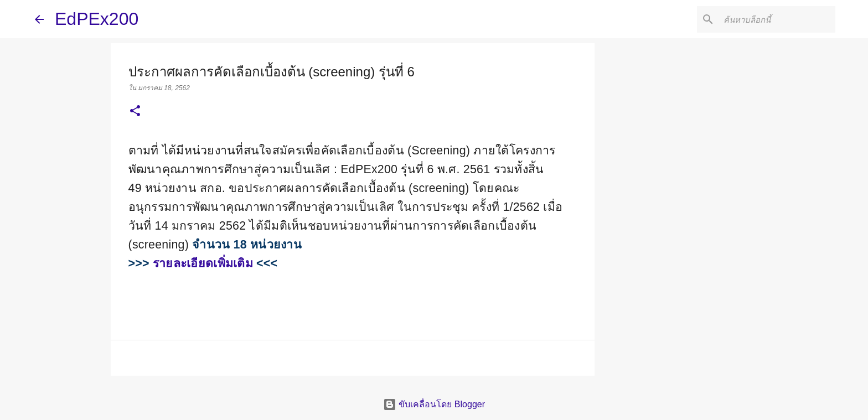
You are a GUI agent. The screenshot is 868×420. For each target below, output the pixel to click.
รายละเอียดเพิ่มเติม (203, 263)
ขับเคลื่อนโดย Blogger (434, 404)
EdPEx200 (97, 19)
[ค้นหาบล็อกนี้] (777, 19)
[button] (135, 112)
